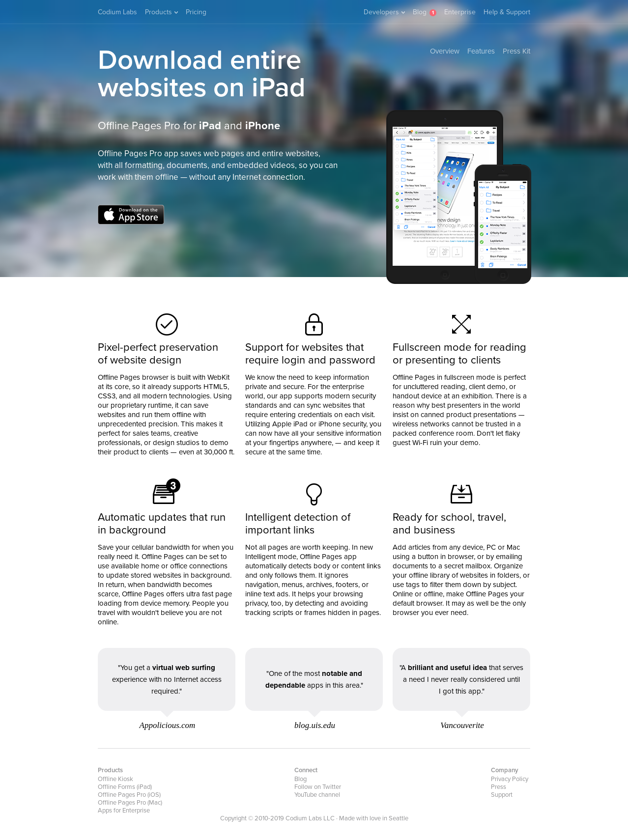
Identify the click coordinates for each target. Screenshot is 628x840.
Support (502, 795)
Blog (420, 12)
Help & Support (507, 12)
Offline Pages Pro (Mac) (130, 803)
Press (499, 787)
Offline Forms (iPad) (125, 787)
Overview (445, 51)
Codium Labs (117, 12)
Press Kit (516, 51)
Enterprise (460, 12)
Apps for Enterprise (124, 811)
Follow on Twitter (318, 787)
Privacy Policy (510, 779)
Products (161, 12)
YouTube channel (317, 795)
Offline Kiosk (115, 779)
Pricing (196, 12)
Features (481, 51)
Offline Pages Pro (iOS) (129, 795)
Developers (384, 12)
